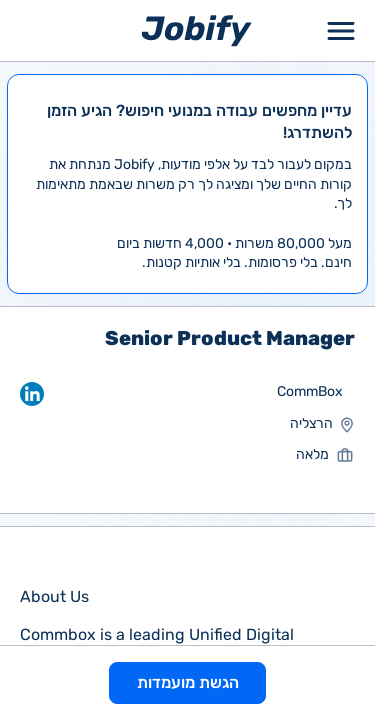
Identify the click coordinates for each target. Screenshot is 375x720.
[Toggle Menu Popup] (341, 30)
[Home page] (196, 29)
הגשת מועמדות (188, 682)
